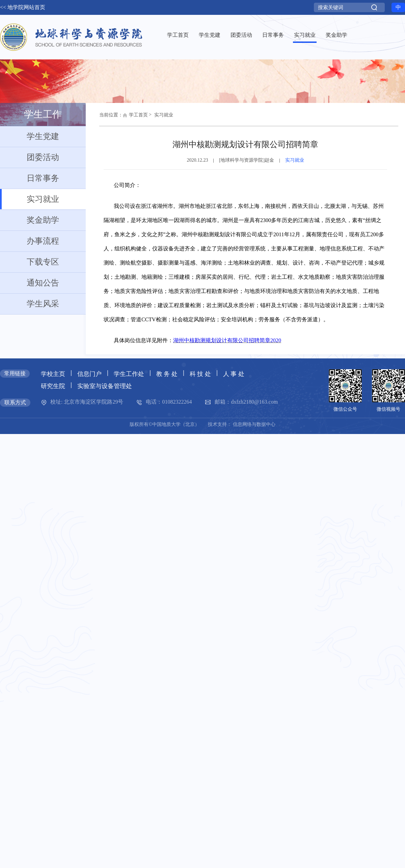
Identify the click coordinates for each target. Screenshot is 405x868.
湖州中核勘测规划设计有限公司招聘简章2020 (227, 340)
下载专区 (30, 262)
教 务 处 (167, 374)
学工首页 (135, 117)
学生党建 (30, 136)
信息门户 (89, 374)
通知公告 (30, 283)
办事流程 (30, 241)
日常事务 (30, 178)
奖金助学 (30, 220)
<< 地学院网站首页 (23, 7)
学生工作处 (129, 374)
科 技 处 (200, 374)
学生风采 (30, 304)
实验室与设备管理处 (105, 386)
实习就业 (30, 199)
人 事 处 (234, 374)
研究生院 (53, 386)
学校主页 (53, 374)
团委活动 (30, 157)
